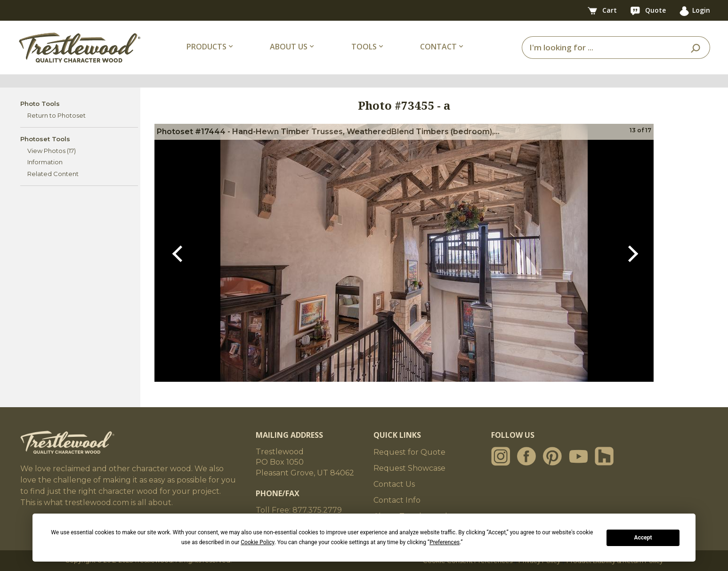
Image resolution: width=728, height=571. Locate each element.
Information (45, 162)
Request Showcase (409, 468)
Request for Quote (409, 452)
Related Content (53, 174)
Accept (643, 538)
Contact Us (394, 484)
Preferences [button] (445, 542)
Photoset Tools (45, 139)
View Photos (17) (52, 151)
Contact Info (397, 500)
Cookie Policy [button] (257, 542)
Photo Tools (40, 104)
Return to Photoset (57, 115)
